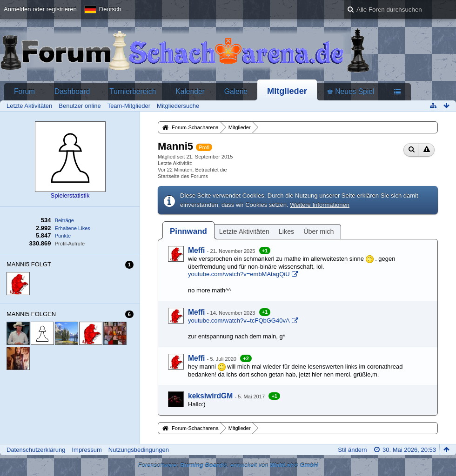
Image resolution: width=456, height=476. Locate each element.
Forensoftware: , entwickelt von (228, 465)
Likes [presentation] (286, 231)
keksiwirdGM (210, 396)
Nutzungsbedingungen (139, 450)
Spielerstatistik (70, 195)
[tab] (188, 231)
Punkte (63, 236)
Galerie (236, 91)
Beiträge (64, 220)
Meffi (196, 250)
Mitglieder (287, 91)
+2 (246, 358)
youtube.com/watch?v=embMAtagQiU (239, 274)
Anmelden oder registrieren (40, 9)
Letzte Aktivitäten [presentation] (244, 231)
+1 (265, 251)
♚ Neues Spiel (350, 91)
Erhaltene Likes (73, 228)
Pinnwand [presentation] (188, 231)
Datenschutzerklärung (36, 450)
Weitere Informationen (320, 205)
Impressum (87, 450)
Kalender (190, 91)
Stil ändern (352, 450)
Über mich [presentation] (319, 231)
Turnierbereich (133, 91)
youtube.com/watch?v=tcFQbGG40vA (239, 321)
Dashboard (72, 91)
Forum (24, 91)
